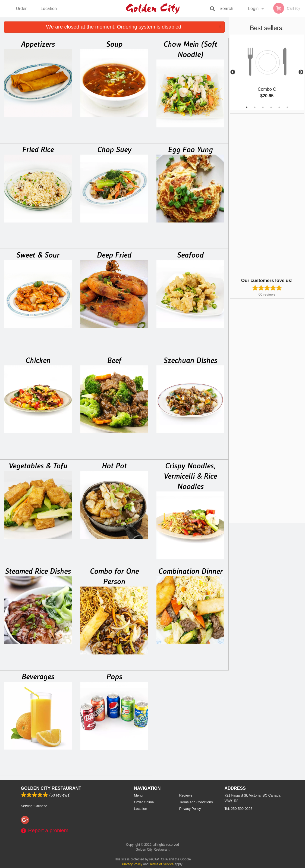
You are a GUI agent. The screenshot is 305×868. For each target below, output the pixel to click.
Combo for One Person (114, 576)
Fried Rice (38, 149)
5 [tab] (279, 107)
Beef (114, 360)
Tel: (239, 809)
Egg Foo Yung (191, 149)
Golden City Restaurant (51, 788)
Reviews (186, 795)
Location (49, 9)
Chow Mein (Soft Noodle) (190, 49)
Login (253, 9)
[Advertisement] (264, 195)
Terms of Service (161, 864)
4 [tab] (271, 107)
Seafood (190, 255)
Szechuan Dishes (190, 360)
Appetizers (38, 44)
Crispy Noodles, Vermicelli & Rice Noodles (190, 476)
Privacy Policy (190, 809)
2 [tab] (255, 107)
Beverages (38, 676)
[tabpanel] (267, 72)
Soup (114, 44)
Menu (138, 795)
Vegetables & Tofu (38, 466)
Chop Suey (114, 149)
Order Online (22, 12)
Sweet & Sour (38, 255)
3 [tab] (263, 107)
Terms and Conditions (196, 802)
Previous (233, 72)
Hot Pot (114, 466)
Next (301, 72)
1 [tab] (247, 107)
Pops (114, 676)
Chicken (38, 360)
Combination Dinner (191, 571)
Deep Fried (114, 255)
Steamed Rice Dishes (38, 571)
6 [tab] (287, 107)
